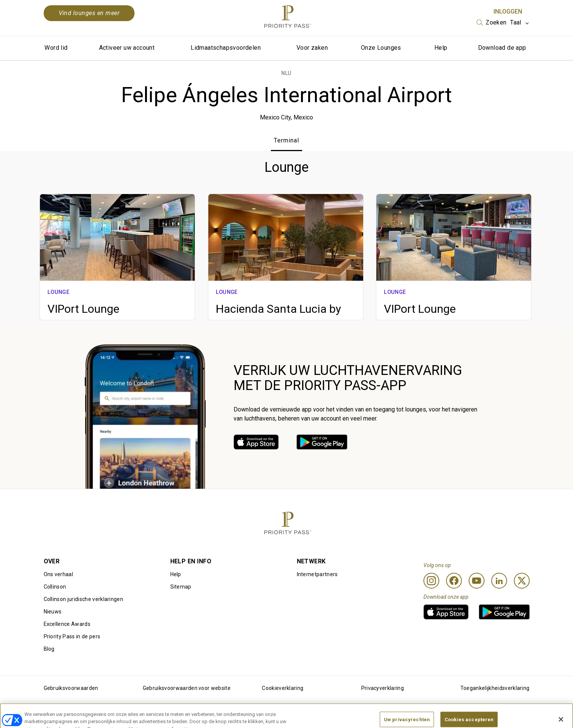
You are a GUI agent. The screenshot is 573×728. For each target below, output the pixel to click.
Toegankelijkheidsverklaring (495, 688)
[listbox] (491, 23)
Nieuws (53, 612)
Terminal (286, 140)
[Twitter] (522, 581)
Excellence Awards (67, 624)
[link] (256, 442)
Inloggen (508, 11)
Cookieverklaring (283, 688)
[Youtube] (477, 581)
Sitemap (181, 587)
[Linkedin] (499, 581)
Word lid (56, 48)
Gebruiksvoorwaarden (71, 688)
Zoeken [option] (496, 22)
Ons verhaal (59, 574)
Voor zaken (312, 48)
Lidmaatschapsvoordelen (226, 48)
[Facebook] (454, 581)
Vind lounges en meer (89, 13)
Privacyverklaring (383, 688)
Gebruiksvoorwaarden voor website (187, 688)
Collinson (55, 587)
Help (441, 48)
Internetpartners (317, 574)
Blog (49, 649)
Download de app (502, 48)
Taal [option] (516, 22)
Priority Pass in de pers (72, 636)
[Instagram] (431, 581)
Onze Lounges (381, 48)
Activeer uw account (127, 48)
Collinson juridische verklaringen (84, 599)
